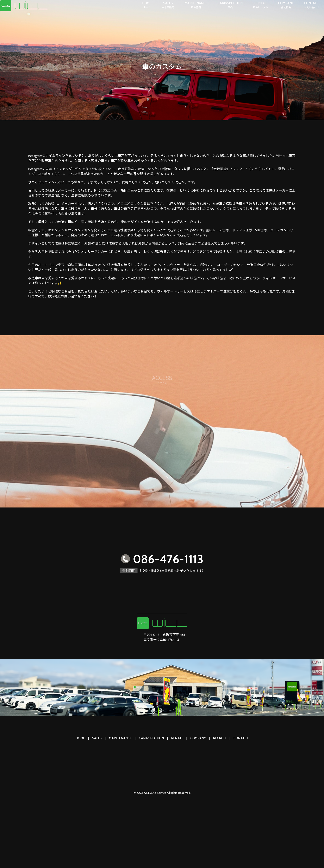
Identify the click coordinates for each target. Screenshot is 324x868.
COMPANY (286, 5)
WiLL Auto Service (155, 793)
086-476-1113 (169, 640)
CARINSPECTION (230, 5)
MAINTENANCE (196, 5)
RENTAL (260, 5)
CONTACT (311, 5)
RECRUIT (220, 738)
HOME (147, 5)
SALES (168, 5)
